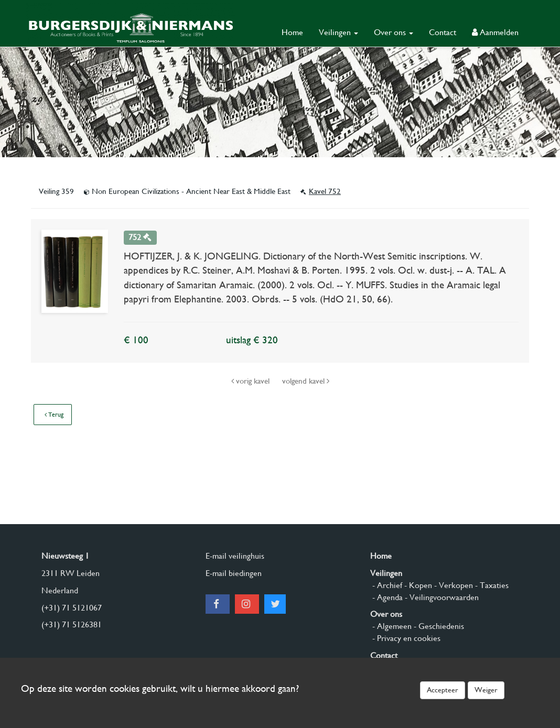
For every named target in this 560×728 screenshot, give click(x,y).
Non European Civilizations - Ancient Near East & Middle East (188, 191)
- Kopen (417, 585)
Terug (54, 415)
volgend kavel (306, 381)
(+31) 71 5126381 (72, 624)
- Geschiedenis (438, 626)
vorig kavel (251, 381)
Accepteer (443, 690)
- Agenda (386, 597)
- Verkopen (453, 585)
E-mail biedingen (234, 573)
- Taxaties (491, 585)
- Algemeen (391, 626)
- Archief (386, 585)
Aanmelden (495, 32)
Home (292, 32)
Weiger (486, 690)
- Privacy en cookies (405, 638)
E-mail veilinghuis (235, 556)
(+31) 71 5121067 (72, 608)
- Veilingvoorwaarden (441, 597)
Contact (443, 32)
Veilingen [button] (338, 32)
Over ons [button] (394, 32)
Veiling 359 (57, 191)
